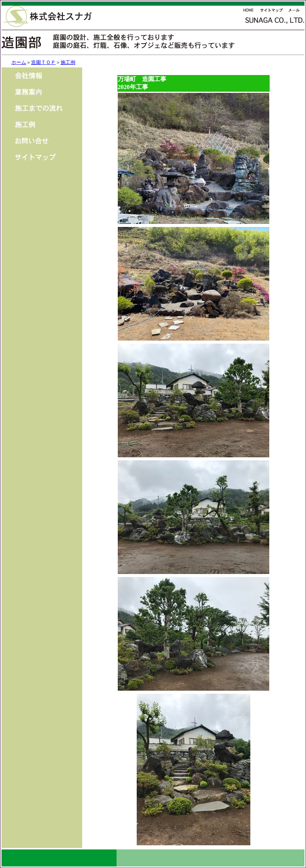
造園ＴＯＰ (43, 62)
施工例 (68, 62)
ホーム (19, 62)
